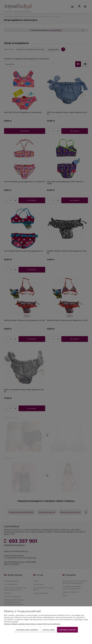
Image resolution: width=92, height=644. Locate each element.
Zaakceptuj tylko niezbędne (27, 630)
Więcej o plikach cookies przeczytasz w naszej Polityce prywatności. (32, 624)
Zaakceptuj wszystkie (67, 630)
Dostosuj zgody (49, 630)
